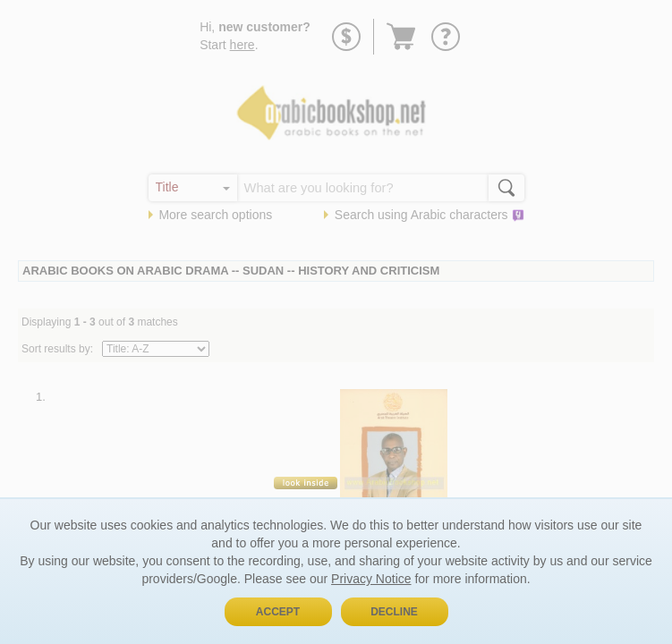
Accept (278, 612)
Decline (394, 612)
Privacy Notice (371, 579)
